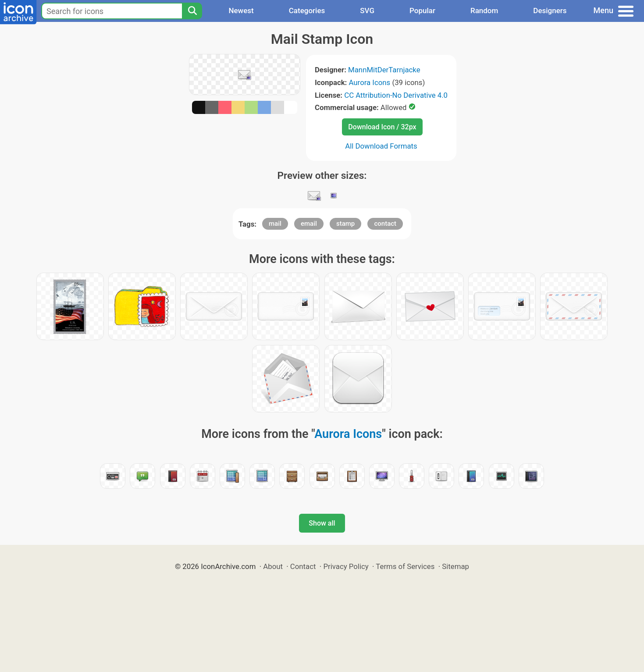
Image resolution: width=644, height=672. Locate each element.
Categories (307, 11)
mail (275, 224)
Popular (422, 11)
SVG (367, 11)
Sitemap (455, 566)
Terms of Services (405, 566)
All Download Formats (381, 146)
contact (385, 224)
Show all (322, 523)
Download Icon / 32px (382, 127)
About (273, 566)
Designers (550, 11)
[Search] (192, 11)
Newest (241, 11)
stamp (345, 224)
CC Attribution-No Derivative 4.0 (396, 95)
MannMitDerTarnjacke (384, 70)
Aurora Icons (370, 82)
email (309, 224)
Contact (303, 566)
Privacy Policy (346, 566)
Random (484, 11)
